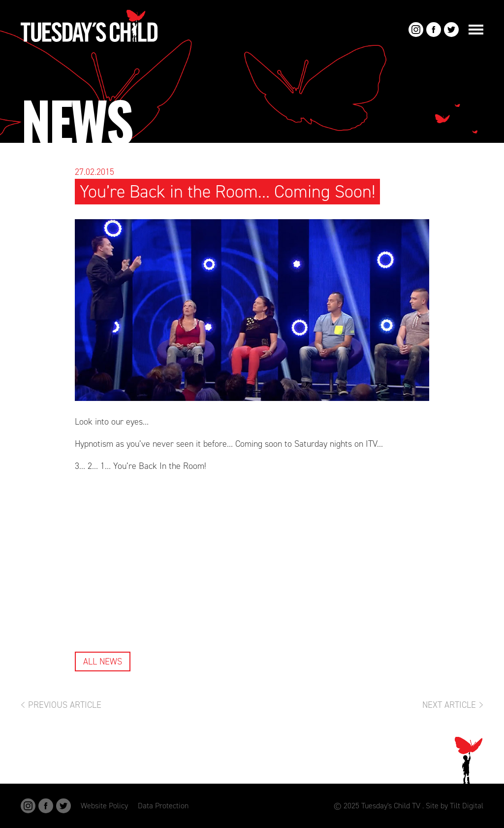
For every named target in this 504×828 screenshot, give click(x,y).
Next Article (449, 705)
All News (103, 662)
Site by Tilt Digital (455, 806)
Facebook (434, 30)
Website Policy (104, 806)
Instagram (416, 30)
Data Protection (163, 806)
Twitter (451, 30)
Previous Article (65, 705)
